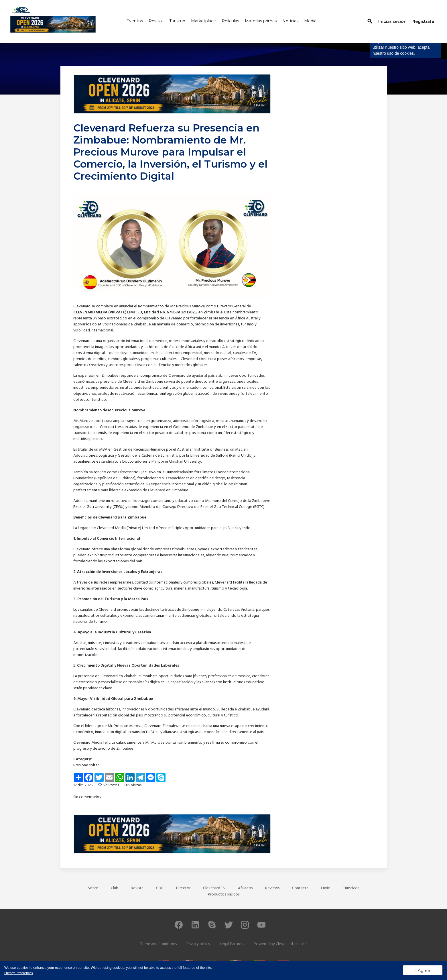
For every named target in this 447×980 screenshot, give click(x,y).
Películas (230, 21)
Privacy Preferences (19, 973)
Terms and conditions (158, 944)
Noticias (290, 21)
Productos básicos (224, 894)
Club (115, 888)
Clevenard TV (214, 888)
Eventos (135, 21)
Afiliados (245, 888)
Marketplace (203, 21)
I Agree (423, 971)
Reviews (272, 888)
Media (310, 21)
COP (160, 888)
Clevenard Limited (291, 944)
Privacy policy (198, 944)
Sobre (93, 888)
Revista (156, 21)
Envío (326, 888)
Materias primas (261, 21)
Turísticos (351, 888)
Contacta (300, 888)
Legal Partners (232, 944)
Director (183, 888)
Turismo (177, 21)
